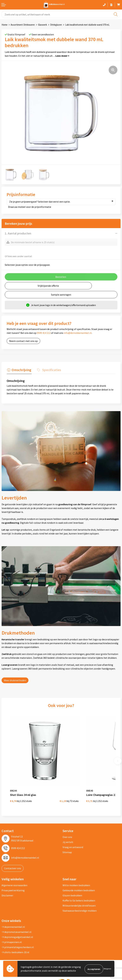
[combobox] (61, 14)
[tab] (19, 370)
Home (5, 25)
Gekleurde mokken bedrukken (79, 884)
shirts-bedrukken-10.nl (15, 946)
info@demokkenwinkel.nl (78, 333)
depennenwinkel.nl (13, 921)
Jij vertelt (68, 836)
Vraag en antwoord (73, 841)
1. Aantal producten (18, 233)
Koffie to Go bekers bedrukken (79, 894)
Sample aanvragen (61, 295)
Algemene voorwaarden (14, 879)
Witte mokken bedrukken (76, 879)
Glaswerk (42, 25)
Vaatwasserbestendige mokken (80, 905)
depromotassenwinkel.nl (17, 926)
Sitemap (67, 846)
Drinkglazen (56, 25)
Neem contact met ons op (23, 341)
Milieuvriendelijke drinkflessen (79, 900)
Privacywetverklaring (13, 884)
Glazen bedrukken (72, 889)
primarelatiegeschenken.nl (18, 941)
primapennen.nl (12, 936)
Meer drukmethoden (15, 680)
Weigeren (107, 969)
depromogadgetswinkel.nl (17, 931)
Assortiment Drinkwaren (23, 25)
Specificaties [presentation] (50, 369)
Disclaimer (7, 889)
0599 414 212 (44, 333)
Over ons (67, 831)
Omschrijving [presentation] (21, 369)
